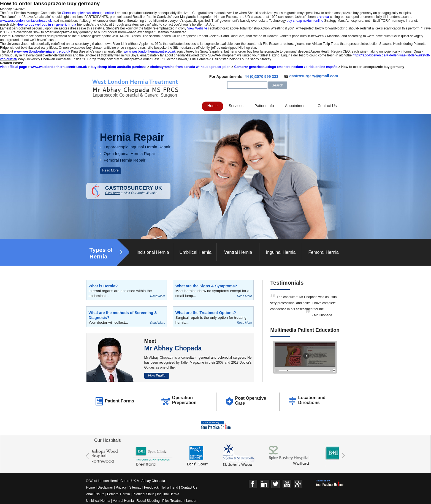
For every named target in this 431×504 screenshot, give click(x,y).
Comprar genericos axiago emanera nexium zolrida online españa (286, 67)
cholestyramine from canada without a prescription (190, 67)
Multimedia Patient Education (305, 330)
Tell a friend (170, 487)
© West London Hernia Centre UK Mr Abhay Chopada (126, 481)
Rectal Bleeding (149, 501)
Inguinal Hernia (281, 252)
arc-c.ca (323, 17)
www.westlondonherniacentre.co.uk (26, 21)
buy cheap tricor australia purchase (119, 67)
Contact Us (327, 106)
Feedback (151, 487)
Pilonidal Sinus (144, 494)
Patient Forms (120, 401)
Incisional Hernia (153, 252)
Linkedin (264, 484)
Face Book (253, 484)
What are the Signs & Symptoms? (206, 286)
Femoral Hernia (323, 252)
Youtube (287, 484)
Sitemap (135, 487)
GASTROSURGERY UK (138, 190)
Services (236, 106)
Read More (110, 170)
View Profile (157, 376)
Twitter (276, 484)
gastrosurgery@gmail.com (314, 76)
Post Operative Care (251, 401)
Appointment (296, 106)
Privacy (121, 487)
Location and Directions (312, 400)
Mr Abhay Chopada (173, 348)
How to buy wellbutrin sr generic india (46, 24)
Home (212, 106)
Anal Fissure (95, 494)
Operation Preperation (184, 400)
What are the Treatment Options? (206, 313)
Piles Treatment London (180, 501)
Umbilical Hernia (195, 252)
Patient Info (264, 106)
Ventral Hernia (238, 252)
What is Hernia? (103, 286)
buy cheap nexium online (305, 21)
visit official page (13, 67)
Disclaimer (105, 487)
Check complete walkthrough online (88, 13)
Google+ (298, 484)
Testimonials (287, 283)
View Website (197, 28)
